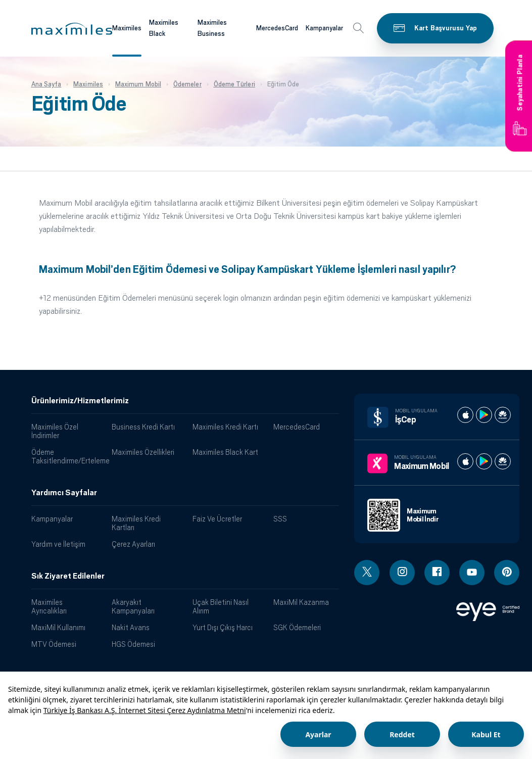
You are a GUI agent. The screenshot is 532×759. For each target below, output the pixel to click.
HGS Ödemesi (133, 644)
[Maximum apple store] (465, 461)
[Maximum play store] (484, 461)
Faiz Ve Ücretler (217, 519)
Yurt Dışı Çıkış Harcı (223, 627)
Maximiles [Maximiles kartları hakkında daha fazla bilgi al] (127, 28)
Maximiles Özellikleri (143, 452)
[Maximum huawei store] (503, 461)
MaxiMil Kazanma (301, 602)
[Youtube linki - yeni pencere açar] (472, 573)
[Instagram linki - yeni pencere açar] (402, 573)
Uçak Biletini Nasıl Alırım (221, 606)
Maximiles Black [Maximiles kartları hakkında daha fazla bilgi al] (164, 28)
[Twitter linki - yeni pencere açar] (367, 573)
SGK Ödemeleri (297, 627)
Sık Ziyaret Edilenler (68, 576)
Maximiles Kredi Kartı (225, 427)
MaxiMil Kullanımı (58, 627)
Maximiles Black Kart (225, 452)
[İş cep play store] (484, 415)
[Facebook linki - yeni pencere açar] (437, 573)
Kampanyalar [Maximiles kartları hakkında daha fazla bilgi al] (324, 28)
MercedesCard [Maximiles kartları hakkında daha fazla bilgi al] (277, 28)
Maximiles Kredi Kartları (136, 523)
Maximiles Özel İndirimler (55, 431)
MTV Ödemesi (54, 644)
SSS (280, 519)
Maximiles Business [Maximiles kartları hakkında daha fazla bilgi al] (212, 28)
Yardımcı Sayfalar (64, 493)
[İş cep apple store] (465, 415)
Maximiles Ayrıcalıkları (49, 606)
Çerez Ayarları (133, 544)
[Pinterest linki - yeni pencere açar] (507, 573)
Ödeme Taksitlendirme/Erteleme (68, 456)
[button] (72, 29)
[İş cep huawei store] (503, 415)
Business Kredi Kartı (143, 427)
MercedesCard (297, 427)
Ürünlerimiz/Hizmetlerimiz (80, 401)
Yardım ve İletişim (58, 544)
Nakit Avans (131, 627)
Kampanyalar (52, 519)
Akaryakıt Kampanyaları (133, 606)
